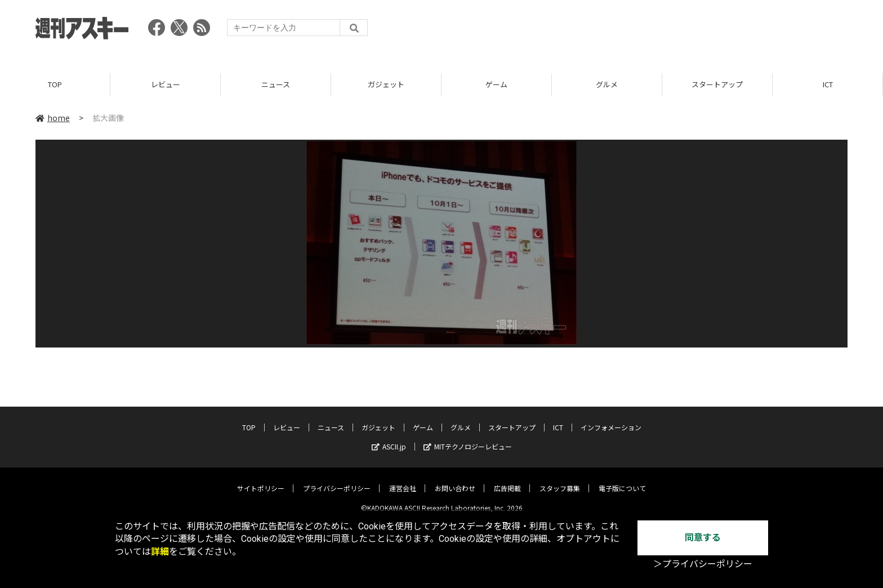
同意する (703, 538)
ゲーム (496, 84)
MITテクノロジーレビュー (468, 438)
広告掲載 (507, 480)
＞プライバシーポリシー (703, 564)
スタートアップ (717, 84)
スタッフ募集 (560, 480)
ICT (828, 84)
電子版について (622, 480)
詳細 (160, 552)
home (53, 118)
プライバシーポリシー (337, 480)
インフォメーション (611, 419)
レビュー (166, 84)
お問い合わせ (455, 480)
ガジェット (386, 84)
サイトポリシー (261, 480)
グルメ (607, 84)
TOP (55, 84)
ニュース (276, 84)
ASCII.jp (389, 438)
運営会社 (403, 480)
